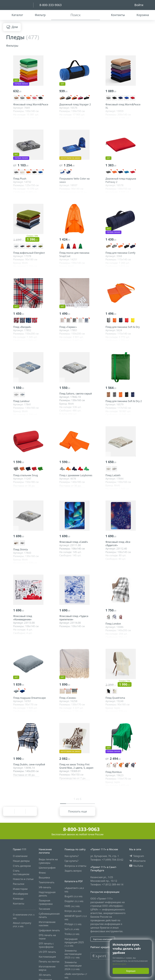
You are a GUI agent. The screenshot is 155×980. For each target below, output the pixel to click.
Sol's (72, 929)
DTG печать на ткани (47, 937)
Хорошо (131, 971)
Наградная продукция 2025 (74, 942)
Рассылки (19, 884)
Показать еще (77, 811)
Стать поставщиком (21, 872)
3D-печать (45, 975)
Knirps (73, 911)
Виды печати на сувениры (48, 861)
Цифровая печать (49, 930)
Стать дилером (22, 866)
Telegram (137, 856)
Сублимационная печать (49, 915)
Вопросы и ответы (76, 866)
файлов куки (119, 964)
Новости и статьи (23, 879)
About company (22, 925)
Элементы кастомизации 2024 (73, 966)
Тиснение (44, 909)
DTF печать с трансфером (46, 945)
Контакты (19, 903)
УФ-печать (45, 887)
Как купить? (72, 856)
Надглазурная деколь (47, 894)
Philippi (73, 924)
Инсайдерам (20, 894)
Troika (72, 934)
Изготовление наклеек (47, 924)
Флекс (42, 873)
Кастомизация (47, 957)
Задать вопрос (73, 871)
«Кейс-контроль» (76, 976)
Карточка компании (103, 939)
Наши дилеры (21, 861)
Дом (12, 27)
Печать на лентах (49, 962)
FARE (72, 906)
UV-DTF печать (47, 952)
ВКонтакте (137, 861)
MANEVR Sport (76, 917)
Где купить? (72, 861)
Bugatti (74, 896)
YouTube (136, 866)
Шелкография (47, 868)
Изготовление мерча (47, 968)
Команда (18, 899)
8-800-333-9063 (78, 829)
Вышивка (44, 877)
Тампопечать (47, 882)
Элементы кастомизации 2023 (73, 954)
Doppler (74, 901)
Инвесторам (20, 889)
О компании (20, 856)
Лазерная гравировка (46, 902)
